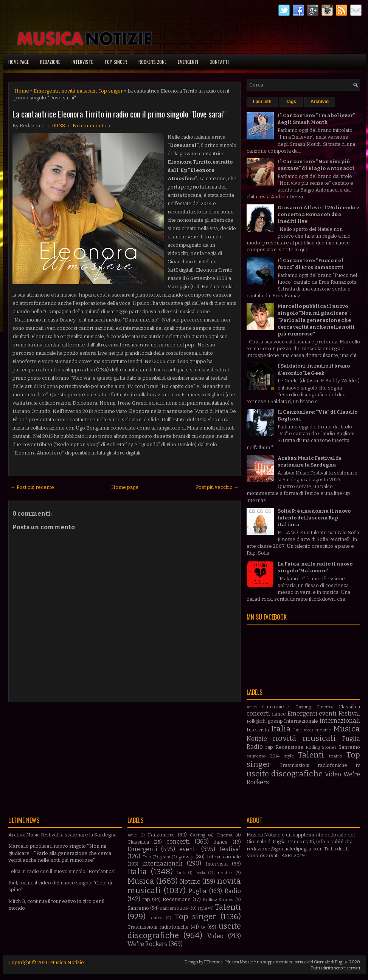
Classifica (349, 707)
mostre (323, 730)
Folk (251, 721)
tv (358, 765)
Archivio (320, 102)
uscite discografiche (285, 774)
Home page (19, 62)
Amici (252, 707)
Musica (347, 729)
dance (279, 714)
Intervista (258, 730)
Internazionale (301, 721)
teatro (336, 756)
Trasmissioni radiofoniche (313, 765)
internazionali (340, 721)
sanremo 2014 (263, 756)
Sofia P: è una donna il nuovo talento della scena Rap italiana (314, 518)
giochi (261, 721)
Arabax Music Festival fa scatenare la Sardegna (62, 835)
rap (269, 747)
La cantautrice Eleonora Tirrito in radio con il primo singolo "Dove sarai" (119, 114)
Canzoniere (276, 707)
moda (309, 730)
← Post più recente (32, 487)
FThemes (214, 962)
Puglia (351, 739)
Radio (255, 747)
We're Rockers (148, 944)
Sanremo (349, 747)
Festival (349, 713)
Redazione (50, 62)
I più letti (262, 102)
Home (22, 91)
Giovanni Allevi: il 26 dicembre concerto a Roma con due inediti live (318, 214)
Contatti (219, 62)
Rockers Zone (152, 62)
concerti (258, 713)
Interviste (82, 62)
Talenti (311, 755)
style (289, 756)
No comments (89, 126)
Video (333, 774)
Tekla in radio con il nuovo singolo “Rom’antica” (62, 871)
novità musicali (78, 91)
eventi (328, 713)
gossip (275, 721)
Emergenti (188, 62)
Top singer (116, 62)
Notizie (257, 739)
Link (298, 730)
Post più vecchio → (217, 487)
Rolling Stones (321, 747)
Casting (303, 707)
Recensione (289, 747)
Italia (281, 729)
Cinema (325, 707)
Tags (291, 102)
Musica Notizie (67, 962)
